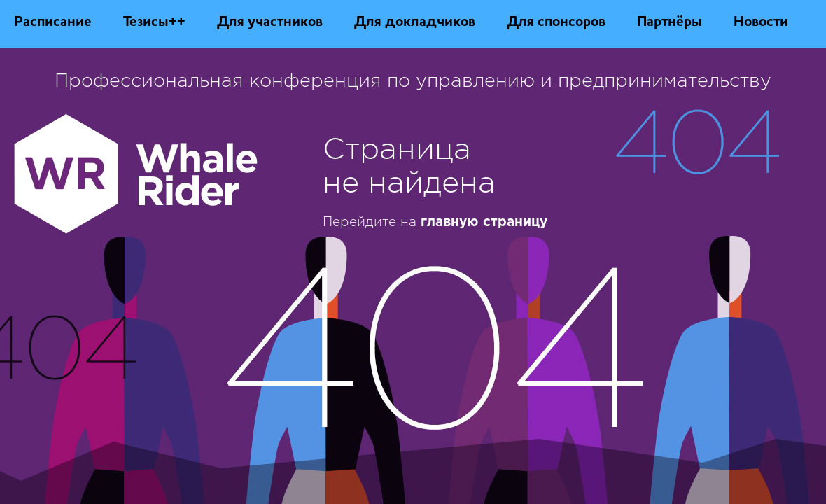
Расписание (53, 22)
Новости (761, 22)
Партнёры (670, 22)
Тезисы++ (154, 22)
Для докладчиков (415, 22)
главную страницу (484, 222)
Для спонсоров (556, 22)
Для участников (270, 22)
